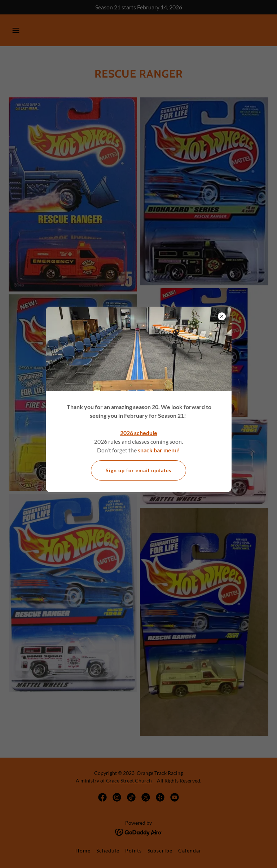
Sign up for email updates (138, 470)
